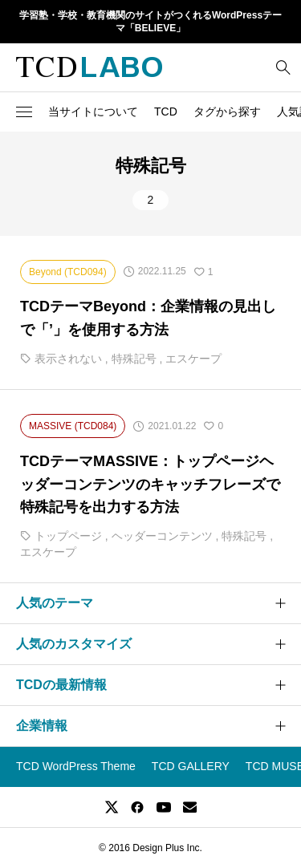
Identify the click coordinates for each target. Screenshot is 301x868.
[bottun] (283, 67)
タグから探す (227, 112)
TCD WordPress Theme (76, 766)
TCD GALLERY (191, 766)
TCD (166, 112)
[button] (24, 112)
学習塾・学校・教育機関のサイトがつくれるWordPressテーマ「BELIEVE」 (150, 22)
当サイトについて (93, 112)
